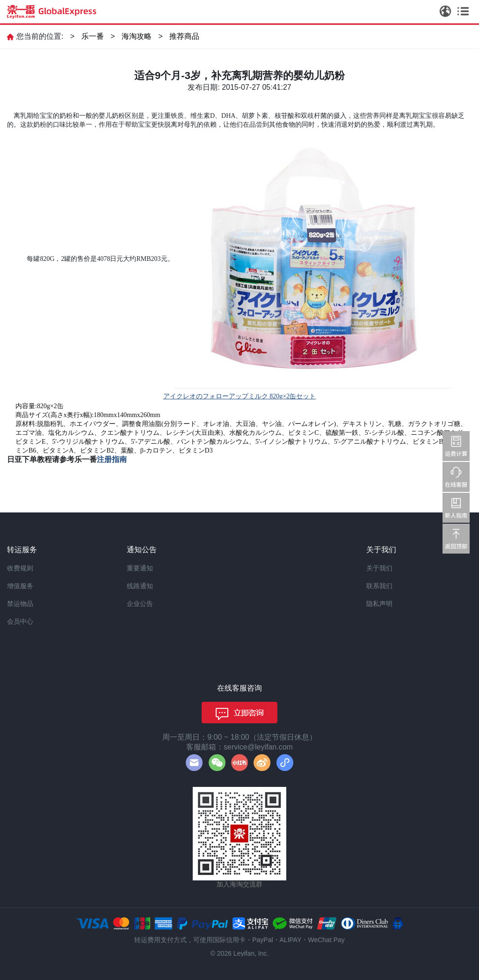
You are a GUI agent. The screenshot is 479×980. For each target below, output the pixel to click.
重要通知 (140, 568)
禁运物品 (20, 604)
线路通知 (140, 586)
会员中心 (20, 621)
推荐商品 (184, 36)
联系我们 (379, 586)
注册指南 (112, 459)
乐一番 (93, 36)
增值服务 (20, 586)
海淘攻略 (137, 36)
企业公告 (140, 604)
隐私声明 (379, 604)
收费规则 (20, 568)
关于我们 (379, 568)
